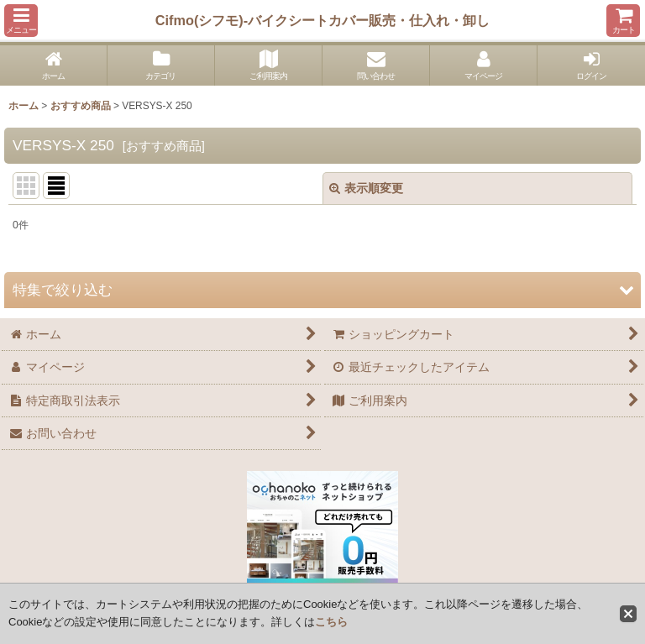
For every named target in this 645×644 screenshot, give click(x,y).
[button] (21, 21)
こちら (331, 622)
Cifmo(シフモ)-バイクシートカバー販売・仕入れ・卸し (322, 20)
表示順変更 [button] (366, 188)
